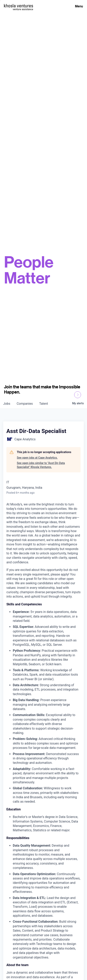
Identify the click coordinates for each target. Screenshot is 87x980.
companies (25, 404)
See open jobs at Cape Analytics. (37, 458)
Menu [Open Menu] (79, 6)
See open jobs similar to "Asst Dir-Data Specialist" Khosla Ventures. (41, 465)
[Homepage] (18, 6)
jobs (7, 404)
